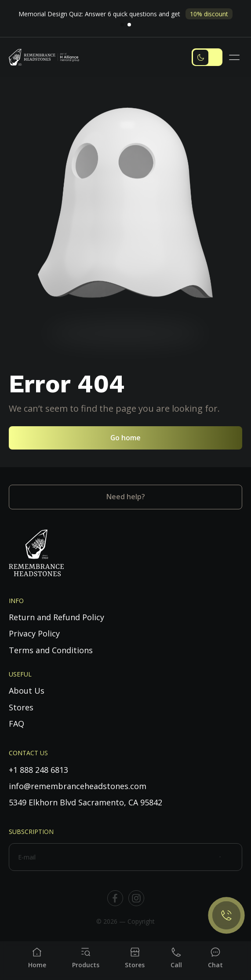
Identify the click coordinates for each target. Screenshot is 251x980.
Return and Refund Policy (56, 617)
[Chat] (215, 958)
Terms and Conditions (51, 650)
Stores (21, 707)
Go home (125, 438)
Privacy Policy (34, 633)
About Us (27, 691)
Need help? (126, 497)
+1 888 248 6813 (38, 770)
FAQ (16, 724)
